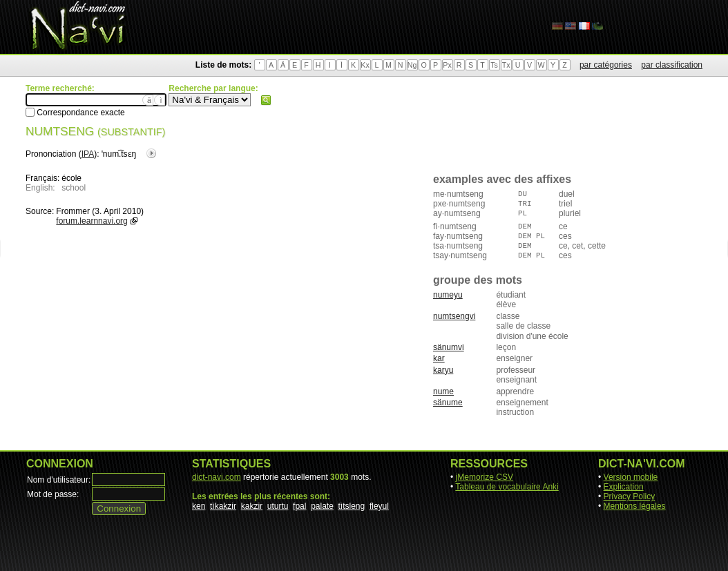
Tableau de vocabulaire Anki (507, 487)
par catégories (606, 65)
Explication (624, 487)
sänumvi (449, 347)
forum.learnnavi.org (92, 221)
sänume (448, 403)
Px (447, 65)
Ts (494, 65)
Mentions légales (635, 506)
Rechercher (266, 100)
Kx (365, 65)
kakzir (252, 506)
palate (322, 506)
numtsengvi (454, 316)
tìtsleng (352, 506)
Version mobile (631, 477)
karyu (443, 370)
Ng (412, 65)
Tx (506, 65)
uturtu (278, 506)
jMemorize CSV (485, 477)
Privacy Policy (630, 496)
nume (443, 391)
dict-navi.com (217, 477)
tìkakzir (223, 506)
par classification (672, 65)
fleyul (379, 506)
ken (199, 506)
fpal (299, 506)
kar (439, 358)
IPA (88, 154)
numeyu (448, 295)
